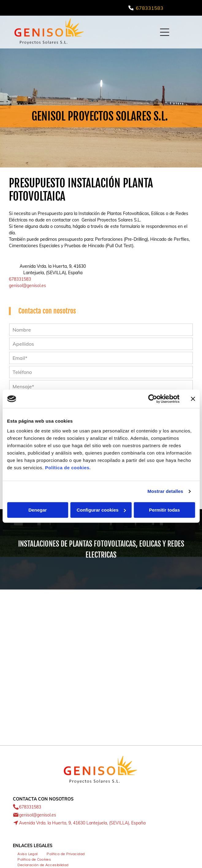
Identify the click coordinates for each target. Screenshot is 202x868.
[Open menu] (165, 32)
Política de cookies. (68, 468)
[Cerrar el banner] (193, 399)
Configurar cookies (101, 510)
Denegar (38, 510)
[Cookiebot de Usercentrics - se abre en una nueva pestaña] (152, 399)
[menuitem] (27, 853)
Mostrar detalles (165, 491)
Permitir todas (164, 510)
